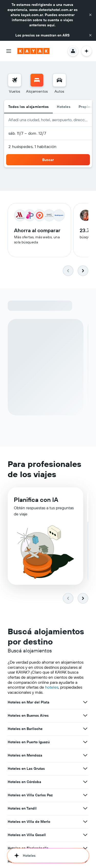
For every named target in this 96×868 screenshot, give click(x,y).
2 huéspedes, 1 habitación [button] (33, 146)
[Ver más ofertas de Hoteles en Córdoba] (85, 782)
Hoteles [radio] (64, 107)
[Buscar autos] (59, 80)
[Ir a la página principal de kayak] (33, 51)
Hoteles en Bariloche (25, 729)
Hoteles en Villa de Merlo (29, 822)
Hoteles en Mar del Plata (29, 702)
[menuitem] (15, 84)
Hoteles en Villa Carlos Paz (30, 795)
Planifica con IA (36, 500)
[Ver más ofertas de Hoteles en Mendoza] (85, 755)
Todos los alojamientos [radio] (28, 107)
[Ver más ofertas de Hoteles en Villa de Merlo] (85, 822)
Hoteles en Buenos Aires (28, 715)
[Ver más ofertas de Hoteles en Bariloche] (85, 729)
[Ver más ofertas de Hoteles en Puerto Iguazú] (85, 742)
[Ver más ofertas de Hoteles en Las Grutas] (85, 768)
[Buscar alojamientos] (37, 80)
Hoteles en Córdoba (24, 782)
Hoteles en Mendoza (25, 755)
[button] (90, 15)
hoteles (52, 687)
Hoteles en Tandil (22, 808)
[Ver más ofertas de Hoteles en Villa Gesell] (85, 835)
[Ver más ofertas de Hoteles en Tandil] (85, 808)
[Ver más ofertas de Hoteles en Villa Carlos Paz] (85, 795)
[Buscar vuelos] (15, 80)
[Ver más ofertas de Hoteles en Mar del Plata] (85, 702)
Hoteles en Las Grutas (26, 768)
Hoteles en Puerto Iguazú (29, 742)
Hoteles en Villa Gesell (27, 835)
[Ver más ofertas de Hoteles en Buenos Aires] (85, 715)
